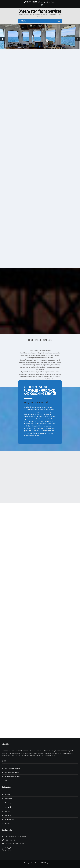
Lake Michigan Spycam (13, 768)
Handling (8, 811)
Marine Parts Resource (13, 777)
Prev (2, 39)
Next (78, 39)
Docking (8, 803)
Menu (24, 21)
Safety (7, 824)
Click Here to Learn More (32, 438)
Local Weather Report (12, 772)
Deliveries (9, 799)
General (8, 807)
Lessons (8, 815)
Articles (8, 794)
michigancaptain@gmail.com (45, 2)
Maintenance (10, 820)
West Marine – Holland (13, 781)
